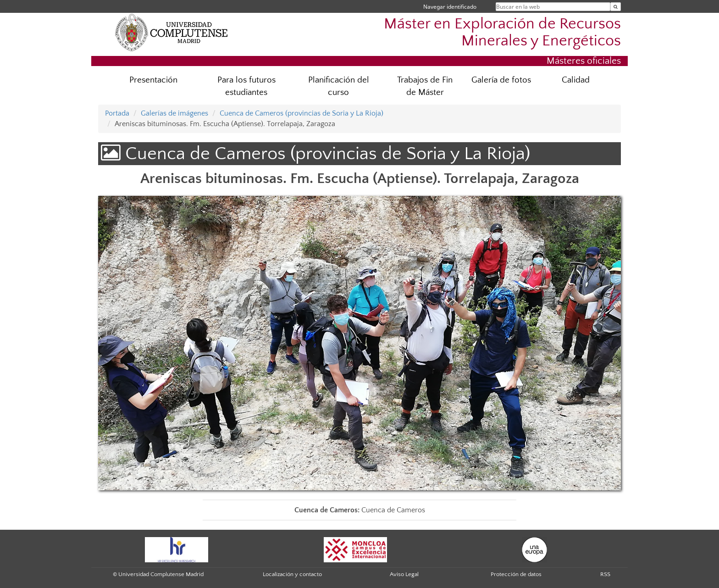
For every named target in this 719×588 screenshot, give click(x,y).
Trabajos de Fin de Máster (425, 86)
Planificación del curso (339, 86)
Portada (117, 113)
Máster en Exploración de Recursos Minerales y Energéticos (502, 33)
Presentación (153, 80)
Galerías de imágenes (174, 113)
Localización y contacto (292, 574)
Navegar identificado (450, 7)
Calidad (576, 80)
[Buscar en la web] (616, 7)
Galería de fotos (501, 80)
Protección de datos (516, 574)
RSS (605, 574)
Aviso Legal (404, 574)
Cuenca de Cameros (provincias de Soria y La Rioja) (301, 113)
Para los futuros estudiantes (246, 86)
